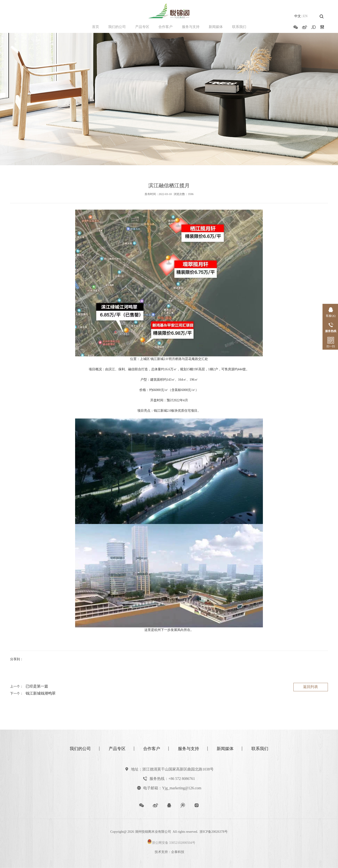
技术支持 (161, 852)
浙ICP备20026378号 (214, 832)
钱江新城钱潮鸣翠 (41, 693)
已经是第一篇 (37, 686)
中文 (298, 16)
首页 (96, 27)
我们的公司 (117, 27)
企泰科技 (178, 852)
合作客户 (165, 27)
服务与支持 (191, 27)
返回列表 (311, 687)
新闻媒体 (216, 27)
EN (305, 16)
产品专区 (142, 27)
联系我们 (239, 27)
